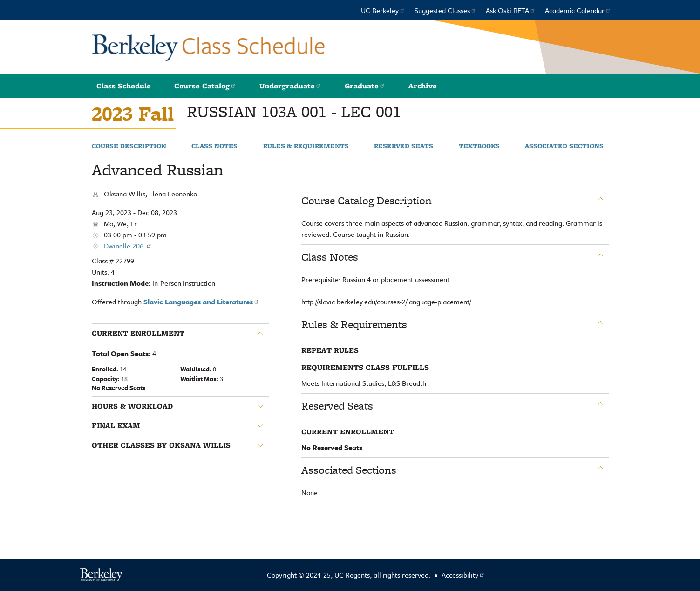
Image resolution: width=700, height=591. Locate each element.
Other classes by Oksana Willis (161, 445)
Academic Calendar (578, 10)
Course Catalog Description (367, 201)
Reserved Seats (404, 146)
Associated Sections (564, 146)
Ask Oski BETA (511, 10)
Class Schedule (124, 86)
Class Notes (214, 146)
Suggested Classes (445, 10)
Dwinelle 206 (128, 246)
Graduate (365, 86)
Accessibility (463, 575)
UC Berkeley (383, 10)
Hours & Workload (132, 406)
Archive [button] (423, 86)
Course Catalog (205, 86)
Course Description (129, 146)
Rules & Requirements (306, 146)
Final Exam (116, 426)
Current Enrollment (138, 333)
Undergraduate (290, 86)
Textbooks (479, 146)
